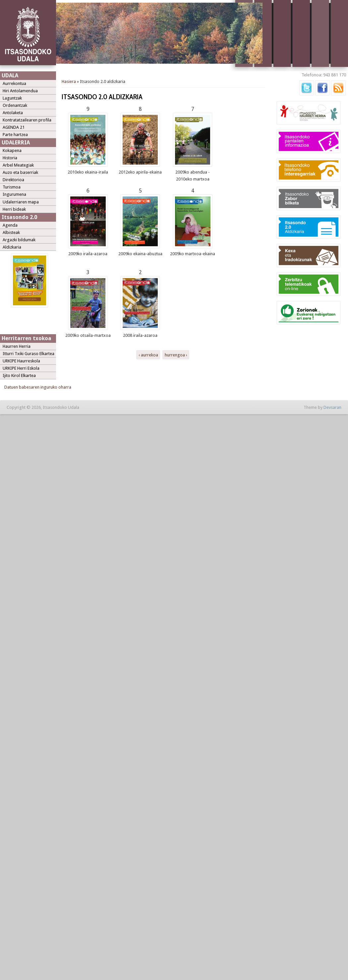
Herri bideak (14, 209)
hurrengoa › (176, 355)
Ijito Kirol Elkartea (19, 376)
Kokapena (12, 151)
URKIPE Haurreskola (21, 361)
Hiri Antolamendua (20, 91)
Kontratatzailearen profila (27, 120)
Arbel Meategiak (18, 165)
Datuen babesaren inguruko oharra (38, 387)
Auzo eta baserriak (20, 172)
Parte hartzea (15, 135)
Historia (10, 158)
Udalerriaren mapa (21, 202)
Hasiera (69, 81)
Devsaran (332, 407)
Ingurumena (14, 194)
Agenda (10, 225)
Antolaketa (13, 113)
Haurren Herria (17, 346)
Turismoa (12, 187)
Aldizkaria (12, 247)
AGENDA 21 (14, 127)
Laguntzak (12, 98)
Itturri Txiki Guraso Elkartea (29, 354)
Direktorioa (13, 180)
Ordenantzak (15, 105)
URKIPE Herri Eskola (21, 368)
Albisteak (11, 232)
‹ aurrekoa (148, 355)
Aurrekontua (14, 83)
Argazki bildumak (19, 240)
